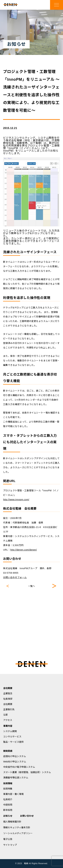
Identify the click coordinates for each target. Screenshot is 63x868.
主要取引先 (9, 709)
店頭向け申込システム (15, 756)
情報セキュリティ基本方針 (17, 827)
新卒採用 (8, 810)
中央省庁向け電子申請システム (19, 767)
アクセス (8, 720)
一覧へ (32, 586)
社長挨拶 (8, 699)
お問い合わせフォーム (15, 577)
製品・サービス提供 (13, 742)
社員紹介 (8, 799)
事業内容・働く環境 (13, 794)
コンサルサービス (12, 737)
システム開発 (10, 731)
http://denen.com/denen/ (24, 550)
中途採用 (8, 805)
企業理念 (8, 693)
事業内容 (8, 726)
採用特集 (8, 789)
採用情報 (8, 783)
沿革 (6, 715)
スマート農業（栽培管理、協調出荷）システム (27, 772)
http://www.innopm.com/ (16, 500)
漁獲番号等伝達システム (16, 778)
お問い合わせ (27, 816)
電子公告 (8, 839)
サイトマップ (10, 845)
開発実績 (8, 751)
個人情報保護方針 (12, 822)
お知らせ (8, 816)
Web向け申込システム (15, 762)
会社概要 (8, 688)
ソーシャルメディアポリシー (18, 833)
